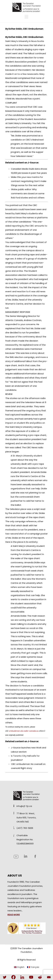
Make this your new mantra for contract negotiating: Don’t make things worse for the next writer (29, 181)
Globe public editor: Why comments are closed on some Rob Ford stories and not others (28, 193)
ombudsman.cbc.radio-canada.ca (24, 731)
